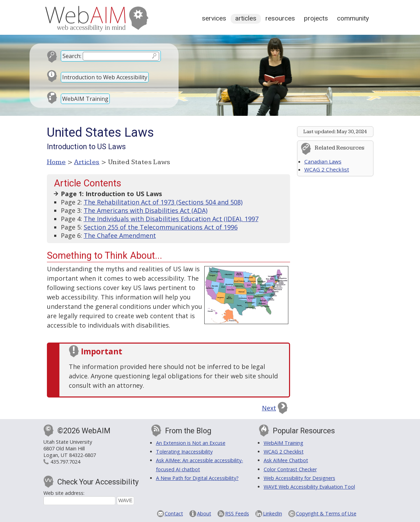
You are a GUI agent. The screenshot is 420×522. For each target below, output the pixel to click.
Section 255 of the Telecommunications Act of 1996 (161, 227)
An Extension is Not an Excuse (191, 443)
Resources (280, 18)
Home (56, 162)
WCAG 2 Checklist (327, 169)
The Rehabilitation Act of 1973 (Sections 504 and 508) (163, 202)
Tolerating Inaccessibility (184, 452)
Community (353, 18)
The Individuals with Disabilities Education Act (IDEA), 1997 (171, 219)
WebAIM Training (85, 99)
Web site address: (64, 493)
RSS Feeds (237, 513)
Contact (174, 513)
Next (269, 408)
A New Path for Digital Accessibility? (197, 478)
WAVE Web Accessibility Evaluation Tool (309, 487)
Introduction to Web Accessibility (105, 77)
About (204, 513)
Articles (246, 18)
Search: (72, 56)
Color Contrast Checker (290, 469)
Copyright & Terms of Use (326, 513)
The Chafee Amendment (120, 235)
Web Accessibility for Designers (299, 478)
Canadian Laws (323, 161)
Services (214, 18)
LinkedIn (273, 513)
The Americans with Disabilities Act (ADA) (146, 210)
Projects (316, 18)
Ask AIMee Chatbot (286, 460)
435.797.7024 (65, 462)
